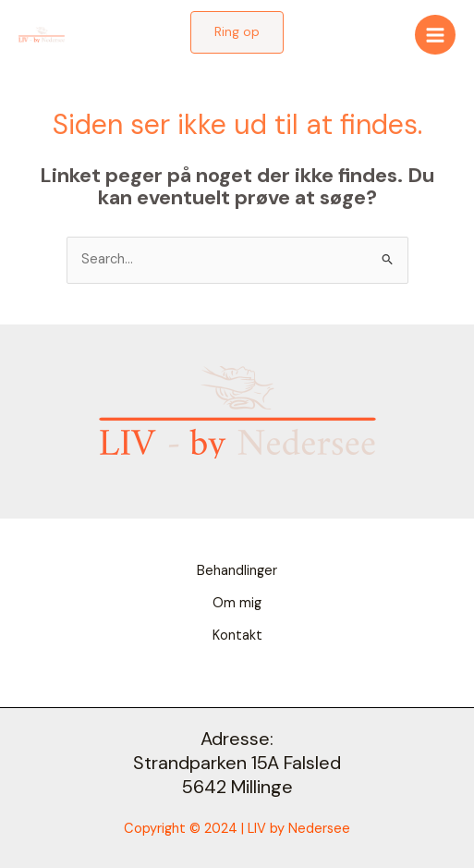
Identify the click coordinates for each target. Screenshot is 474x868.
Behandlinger (237, 571)
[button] (237, 32)
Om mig (237, 603)
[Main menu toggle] (435, 35)
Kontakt (237, 636)
